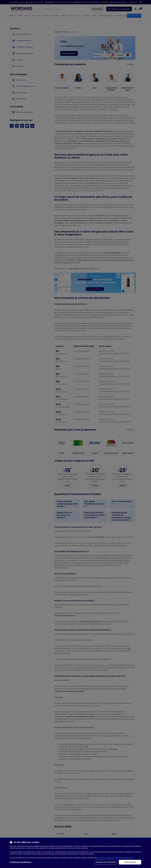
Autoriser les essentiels (106, 862)
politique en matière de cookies (109, 858)
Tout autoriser (130, 862)
